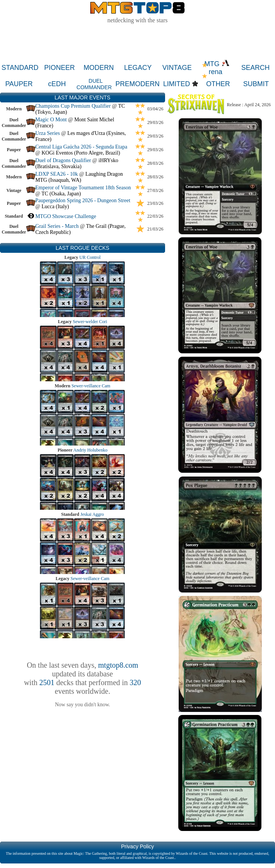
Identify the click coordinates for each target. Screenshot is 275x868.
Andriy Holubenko (90, 450)
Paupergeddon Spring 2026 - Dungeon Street (83, 200)
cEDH (57, 84)
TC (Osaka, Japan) (61, 194)
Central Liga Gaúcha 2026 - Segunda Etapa (81, 147)
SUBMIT (256, 84)
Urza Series (48, 133)
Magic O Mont (51, 120)
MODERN (99, 68)
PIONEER (59, 68)
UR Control (90, 257)
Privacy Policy (137, 846)
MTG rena (217, 68)
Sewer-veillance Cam (91, 386)
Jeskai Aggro (92, 514)
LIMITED (177, 84)
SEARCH (256, 68)
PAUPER (19, 84)
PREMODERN (138, 84)
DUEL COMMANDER (94, 84)
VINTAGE (177, 68)
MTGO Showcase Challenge (66, 216)
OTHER (218, 84)
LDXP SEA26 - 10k (57, 174)
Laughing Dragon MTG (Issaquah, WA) (79, 177)
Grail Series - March (57, 226)
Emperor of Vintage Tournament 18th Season (83, 188)
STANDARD (20, 68)
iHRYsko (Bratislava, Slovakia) (77, 163)
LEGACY (138, 68)
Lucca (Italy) (55, 207)
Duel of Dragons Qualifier (63, 160)
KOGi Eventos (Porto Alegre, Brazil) (81, 153)
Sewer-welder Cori (90, 322)
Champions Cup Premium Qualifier (73, 106)
